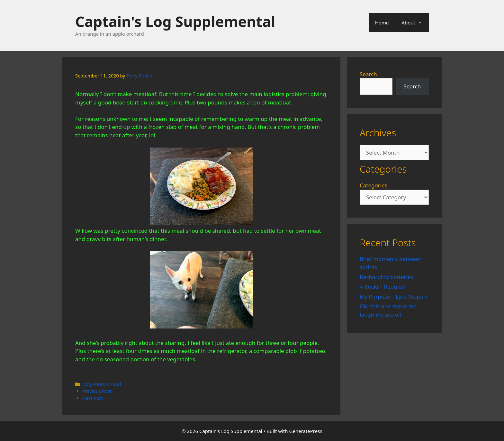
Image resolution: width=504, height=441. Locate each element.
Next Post (93, 398)
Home (382, 22)
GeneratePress (306, 431)
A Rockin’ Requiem (383, 287)
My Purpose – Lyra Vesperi (393, 297)
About (415, 22)
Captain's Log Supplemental (175, 21)
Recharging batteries (386, 277)
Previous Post (97, 391)
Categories (373, 185)
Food (115, 384)
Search (368, 74)
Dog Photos (95, 384)
